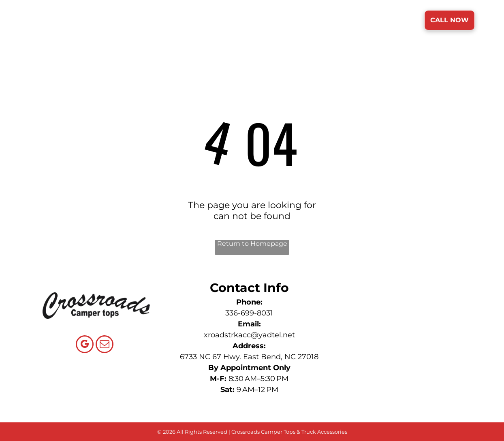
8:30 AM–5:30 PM (258, 379)
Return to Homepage (252, 244)
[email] (105, 345)
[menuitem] (187, 21)
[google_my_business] (85, 345)
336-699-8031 (249, 313)
